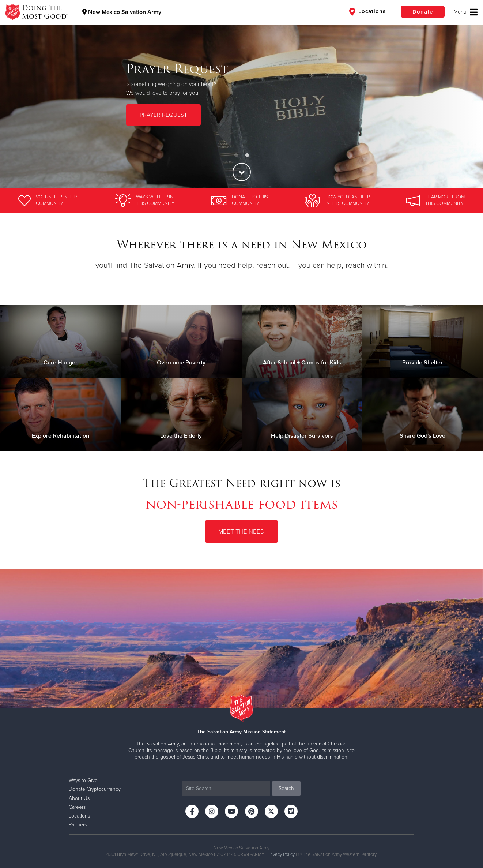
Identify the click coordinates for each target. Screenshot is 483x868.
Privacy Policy (281, 854)
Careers (77, 807)
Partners (78, 825)
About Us (79, 798)
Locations (367, 12)
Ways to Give (83, 780)
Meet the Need (241, 532)
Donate (423, 12)
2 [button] (247, 156)
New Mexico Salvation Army (122, 12)
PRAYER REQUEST (163, 115)
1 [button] (236, 156)
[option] (241, 94)
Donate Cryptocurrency (95, 789)
